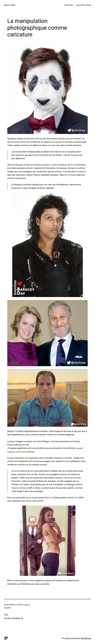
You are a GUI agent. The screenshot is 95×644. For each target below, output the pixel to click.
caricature (16, 618)
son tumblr (57, 142)
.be (5, 618)
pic (22, 618)
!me (26, 605)
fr (29, 605)
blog (9, 618)
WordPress (86, 638)
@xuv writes (10, 5)
